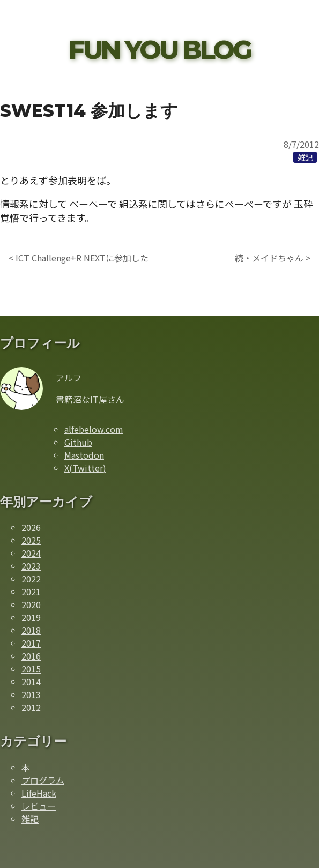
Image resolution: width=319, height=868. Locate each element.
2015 (31, 669)
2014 (31, 682)
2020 (31, 604)
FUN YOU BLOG (159, 50)
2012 (31, 707)
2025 (31, 540)
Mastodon (84, 455)
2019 (31, 617)
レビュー (39, 806)
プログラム (43, 780)
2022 (31, 579)
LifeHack (39, 793)
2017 (31, 643)
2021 (31, 592)
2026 (31, 527)
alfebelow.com (94, 429)
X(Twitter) (85, 468)
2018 (31, 630)
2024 (31, 553)
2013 (31, 694)
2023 (31, 566)
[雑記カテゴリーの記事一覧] (305, 157)
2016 (31, 656)
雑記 (30, 819)
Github (78, 442)
